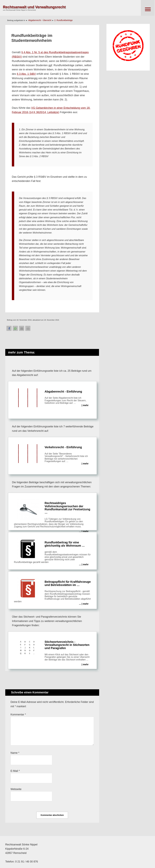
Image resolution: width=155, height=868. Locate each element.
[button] (9, 328)
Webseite (16, 789)
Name (15, 753)
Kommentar (18, 715)
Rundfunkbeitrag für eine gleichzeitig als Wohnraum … (52, 552)
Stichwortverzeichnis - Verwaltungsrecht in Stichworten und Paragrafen (52, 652)
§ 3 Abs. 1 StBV (26, 74)
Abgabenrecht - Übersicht (40, 20)
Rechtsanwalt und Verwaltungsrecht (34, 7)
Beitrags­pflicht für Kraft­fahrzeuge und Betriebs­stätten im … (52, 591)
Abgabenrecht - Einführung (52, 398)
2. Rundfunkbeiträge (64, 20)
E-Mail (15, 771)
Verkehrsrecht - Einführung (52, 454)
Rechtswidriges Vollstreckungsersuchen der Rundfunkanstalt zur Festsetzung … (52, 514)
